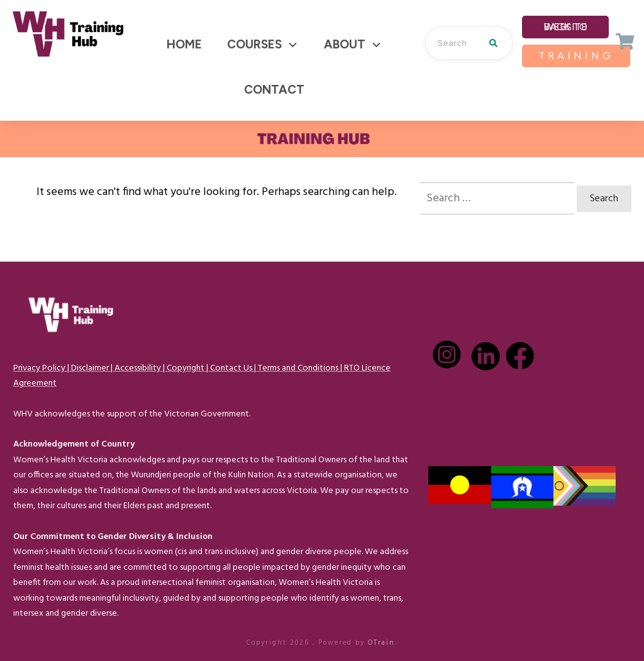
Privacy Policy (39, 368)
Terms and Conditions (298, 368)
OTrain (381, 643)
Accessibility (138, 368)
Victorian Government (207, 414)
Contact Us (231, 368)
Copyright (186, 368)
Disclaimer (90, 368)
